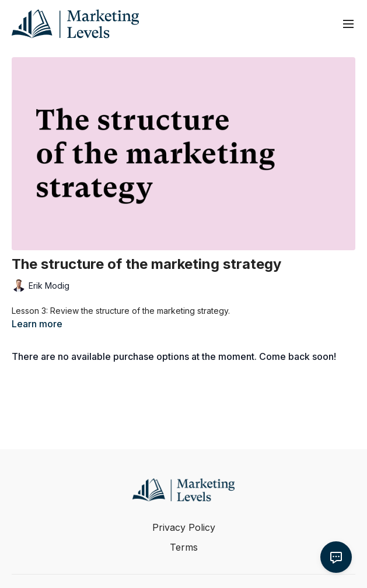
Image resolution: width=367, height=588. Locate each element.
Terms (184, 547)
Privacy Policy (184, 527)
